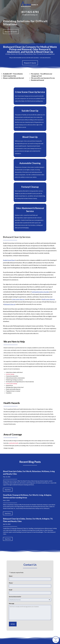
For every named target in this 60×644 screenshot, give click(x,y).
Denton (49, 599)
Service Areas (25, 603)
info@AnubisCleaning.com (30, 15)
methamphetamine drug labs (40, 238)
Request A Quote (11, 32)
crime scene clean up (18, 246)
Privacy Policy (41, 639)
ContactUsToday (56, 640)
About (24, 598)
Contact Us (25, 610)
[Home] (30, 4)
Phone (11, 529)
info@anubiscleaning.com (10, 600)
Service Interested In (15, 543)
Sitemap (34, 639)
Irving (47, 601)
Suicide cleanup (10, 320)
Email (11, 536)
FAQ (23, 600)
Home (23, 595)
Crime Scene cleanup (12, 330)
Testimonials (25, 608)
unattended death (14, 389)
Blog (23, 605)
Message (12, 550)
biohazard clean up (10, 251)
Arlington (43, 599)
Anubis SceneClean (9, 206)
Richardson (47, 604)
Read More (8, 436)
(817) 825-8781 (30, 12)
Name (11, 522)
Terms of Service (48, 641)
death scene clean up (48, 246)
